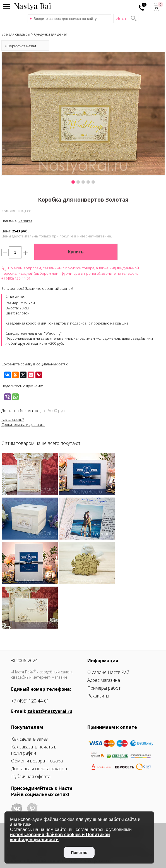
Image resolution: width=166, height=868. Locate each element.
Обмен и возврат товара (37, 761)
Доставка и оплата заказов (39, 769)
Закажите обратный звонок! (49, 288)
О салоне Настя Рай (108, 672)
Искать (123, 18)
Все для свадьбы (16, 34)
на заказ (25, 221)
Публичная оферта (31, 776)
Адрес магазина (104, 680)
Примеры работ (104, 688)
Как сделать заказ (29, 739)
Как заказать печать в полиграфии (34, 750)
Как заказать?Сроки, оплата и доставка (23, 422)
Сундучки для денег (51, 34)
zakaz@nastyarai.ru (50, 711)
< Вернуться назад (20, 46)
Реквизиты (98, 696)
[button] (73, 182)
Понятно (79, 853)
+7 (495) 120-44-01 (16, 278)
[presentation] (13, 120)
